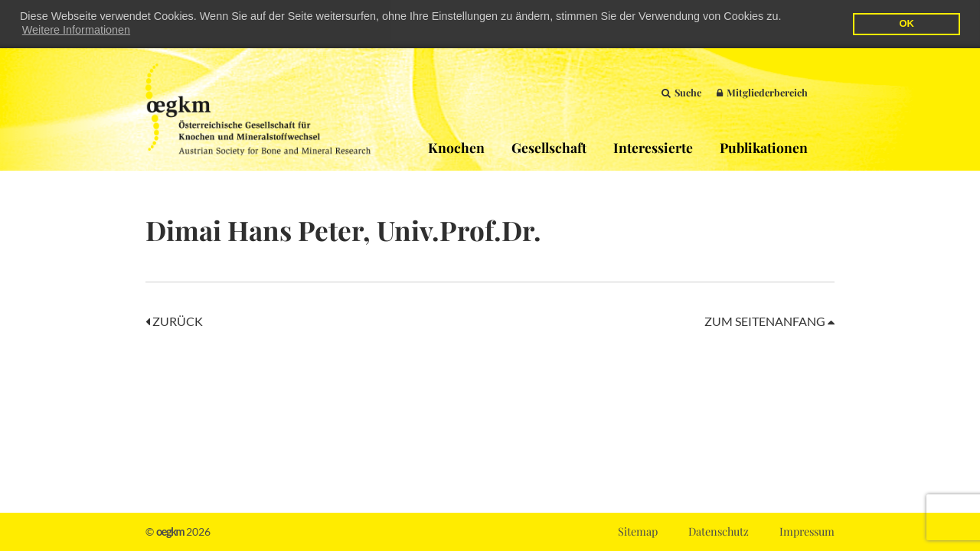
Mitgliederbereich (762, 91)
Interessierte (653, 147)
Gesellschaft (549, 147)
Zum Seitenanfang (769, 320)
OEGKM (258, 109)
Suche (681, 91)
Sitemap (638, 531)
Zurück (174, 320)
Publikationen (764, 147)
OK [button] (906, 23)
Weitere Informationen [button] (76, 30)
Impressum (807, 531)
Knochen (456, 147)
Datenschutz (719, 531)
